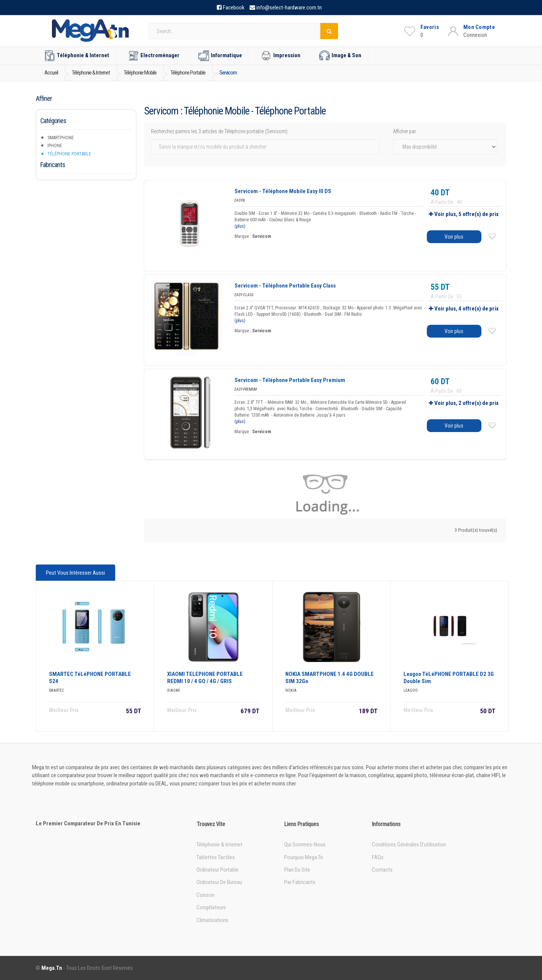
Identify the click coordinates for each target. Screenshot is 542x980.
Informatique (220, 56)
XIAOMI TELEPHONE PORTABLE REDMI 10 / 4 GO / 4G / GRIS (205, 678)
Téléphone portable (69, 154)
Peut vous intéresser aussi (75, 573)
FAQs (378, 857)
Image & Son (340, 56)
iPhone (55, 146)
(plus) (240, 226)
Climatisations (212, 920)
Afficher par (404, 131)
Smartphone (61, 138)
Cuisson (206, 895)
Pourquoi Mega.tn (304, 857)
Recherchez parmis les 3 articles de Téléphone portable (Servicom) (219, 131)
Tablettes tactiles (216, 857)
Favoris (430, 27)
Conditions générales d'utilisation (409, 845)
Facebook (234, 8)
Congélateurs (211, 907)
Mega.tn (52, 968)
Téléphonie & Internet (77, 56)
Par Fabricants (300, 882)
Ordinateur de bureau (219, 882)
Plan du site (297, 870)
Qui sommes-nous (305, 845)
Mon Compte (479, 27)
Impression (281, 56)
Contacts (382, 870)
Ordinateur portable (218, 870)
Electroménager (154, 56)
